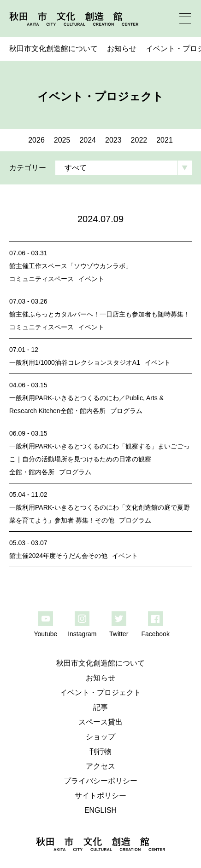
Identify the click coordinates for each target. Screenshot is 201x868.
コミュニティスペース (41, 279)
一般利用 (22, 362)
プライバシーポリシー (100, 781)
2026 (36, 140)
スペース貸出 (100, 722)
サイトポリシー (100, 796)
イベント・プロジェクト (100, 693)
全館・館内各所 (83, 411)
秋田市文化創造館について (53, 49)
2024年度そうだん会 (58, 556)
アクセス (100, 766)
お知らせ (122, 49)
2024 (88, 140)
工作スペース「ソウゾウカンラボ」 (80, 266)
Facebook (155, 634)
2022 (139, 140)
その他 (105, 520)
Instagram (82, 634)
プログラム (126, 411)
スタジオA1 (123, 362)
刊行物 (100, 751)
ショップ (100, 737)
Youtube (45, 634)
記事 (100, 707)
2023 (113, 140)
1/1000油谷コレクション (71, 362)
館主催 (19, 266)
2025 (62, 140)
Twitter (119, 634)
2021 (165, 140)
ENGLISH (100, 810)
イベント (91, 279)
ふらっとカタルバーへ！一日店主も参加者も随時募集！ (109, 314)
